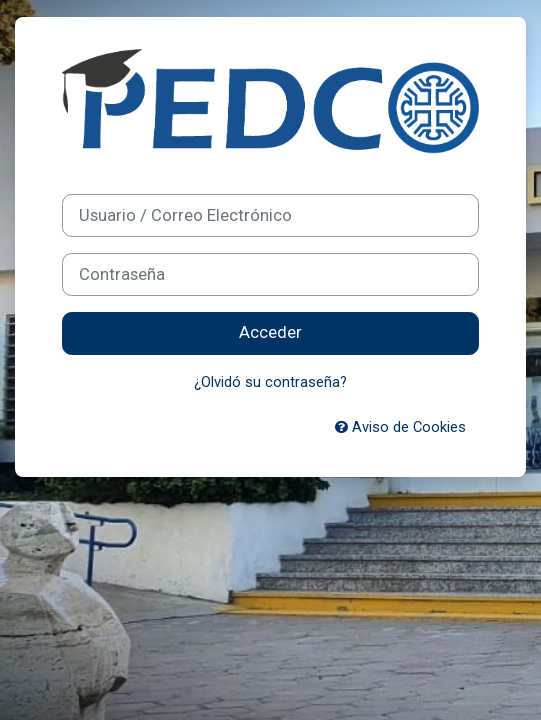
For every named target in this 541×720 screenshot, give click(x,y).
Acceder (270, 332)
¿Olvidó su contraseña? (270, 382)
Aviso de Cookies (400, 427)
